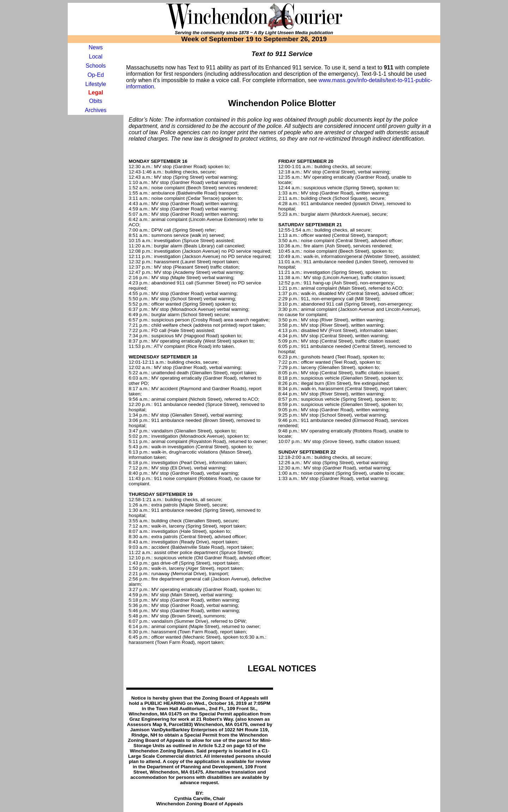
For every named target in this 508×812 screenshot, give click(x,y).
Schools (96, 66)
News (96, 47)
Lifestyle (96, 84)
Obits (96, 101)
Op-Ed (96, 75)
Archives (96, 110)
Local (96, 57)
